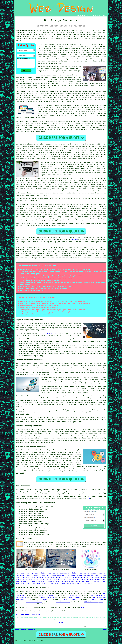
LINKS (83, 16)
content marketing (46, 596)
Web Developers (63, 573)
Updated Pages (31, 629)
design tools (53, 111)
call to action (91, 116)
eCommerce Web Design (80, 577)
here (88, 498)
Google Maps (58, 46)
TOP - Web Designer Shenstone (28, 615)
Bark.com (74, 240)
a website (38, 159)
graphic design (74, 598)
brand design (72, 596)
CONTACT (94, 16)
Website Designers (38, 582)
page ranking (49, 116)
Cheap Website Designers (42, 577)
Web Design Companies (96, 573)
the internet (40, 37)
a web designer (57, 594)
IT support (44, 600)
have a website (90, 86)
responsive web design (44, 208)
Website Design (79, 579)
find (22, 490)
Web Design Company (24, 579)
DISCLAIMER (102, 16)
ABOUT (88, 16)
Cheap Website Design (36, 575)
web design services (57, 225)
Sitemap (17, 629)
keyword (103, 116)
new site (68, 71)
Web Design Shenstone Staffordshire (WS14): (34, 30)
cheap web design (60, 213)
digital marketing (49, 333)
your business (65, 175)
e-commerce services (34, 602)
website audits (97, 600)
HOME (78, 16)
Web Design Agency (74, 575)
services (30, 77)
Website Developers (47, 573)
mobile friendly (89, 114)
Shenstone (53, 63)
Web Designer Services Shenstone (36, 503)
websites (67, 107)
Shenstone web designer (46, 73)
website (89, 32)
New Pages (23, 629)
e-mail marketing (63, 602)
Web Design (20, 91)
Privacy (105, 629)
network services (69, 600)
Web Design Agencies (29, 573)
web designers (74, 171)
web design (32, 258)
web (40, 204)
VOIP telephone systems (93, 602)
